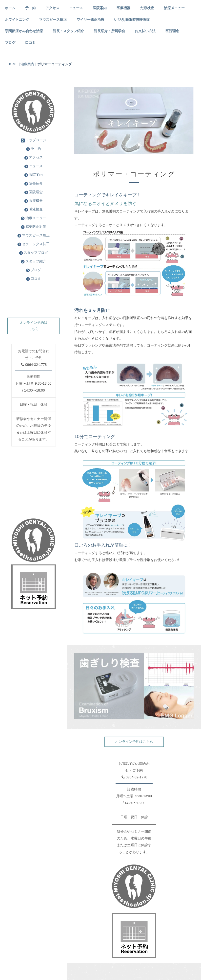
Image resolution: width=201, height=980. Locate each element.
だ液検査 (147, 8)
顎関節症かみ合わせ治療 (24, 31)
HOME (13, 64)
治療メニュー (174, 8)
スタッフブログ (34, 253)
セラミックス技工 (34, 244)
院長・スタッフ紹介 (68, 31)
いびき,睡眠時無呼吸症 (132, 20)
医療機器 (123, 8)
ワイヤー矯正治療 (90, 20)
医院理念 (172, 31)
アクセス (52, 8)
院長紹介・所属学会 (109, 31)
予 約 (30, 8)
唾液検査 (34, 209)
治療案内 (27, 64)
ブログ (10, 43)
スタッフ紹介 (34, 261)
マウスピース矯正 (53, 20)
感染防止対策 (34, 227)
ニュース (76, 8)
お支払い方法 (145, 31)
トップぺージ (34, 140)
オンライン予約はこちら (134, 742)
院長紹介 (34, 183)
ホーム (10, 8)
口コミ (30, 43)
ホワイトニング (17, 20)
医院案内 (100, 8)
